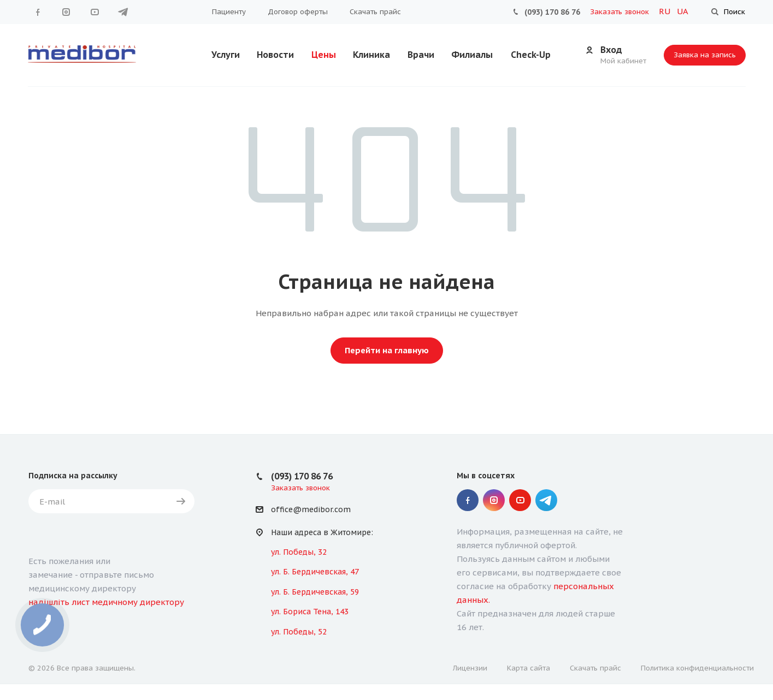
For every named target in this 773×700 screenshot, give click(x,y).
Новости (275, 55)
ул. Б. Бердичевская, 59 (315, 592)
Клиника (371, 55)
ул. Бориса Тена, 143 (310, 612)
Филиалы (472, 55)
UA (683, 11)
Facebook (38, 12)
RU (666, 11)
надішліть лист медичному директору (106, 602)
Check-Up (531, 55)
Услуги (226, 55)
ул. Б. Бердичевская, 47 (315, 572)
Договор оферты (298, 12)
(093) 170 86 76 (552, 12)
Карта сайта (529, 668)
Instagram (66, 12)
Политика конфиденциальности (697, 668)
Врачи (421, 55)
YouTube (95, 12)
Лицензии (470, 668)
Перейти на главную (387, 350)
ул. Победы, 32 (299, 552)
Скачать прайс (375, 12)
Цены (324, 55)
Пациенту (229, 12)
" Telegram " (123, 12)
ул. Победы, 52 (299, 632)
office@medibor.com (311, 510)
